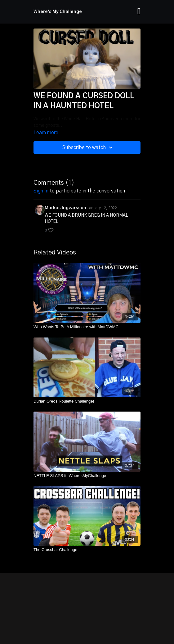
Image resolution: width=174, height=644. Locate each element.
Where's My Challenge (58, 12)
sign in (41, 191)
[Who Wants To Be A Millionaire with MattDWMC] (87, 327)
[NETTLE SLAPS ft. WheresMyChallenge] (87, 476)
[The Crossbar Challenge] (87, 550)
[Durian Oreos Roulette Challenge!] (87, 401)
